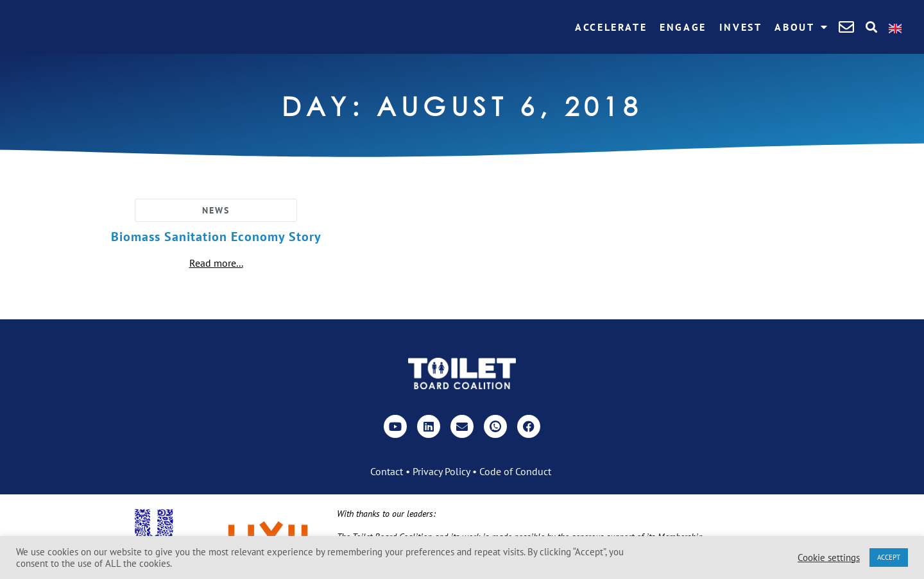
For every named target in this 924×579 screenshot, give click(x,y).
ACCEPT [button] (889, 557)
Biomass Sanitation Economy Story (216, 237)
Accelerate (611, 27)
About (802, 27)
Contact (387, 471)
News (216, 210)
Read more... (216, 263)
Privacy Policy (441, 471)
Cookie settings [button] (829, 558)
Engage (683, 27)
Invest (741, 27)
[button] (871, 27)
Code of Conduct (515, 471)
